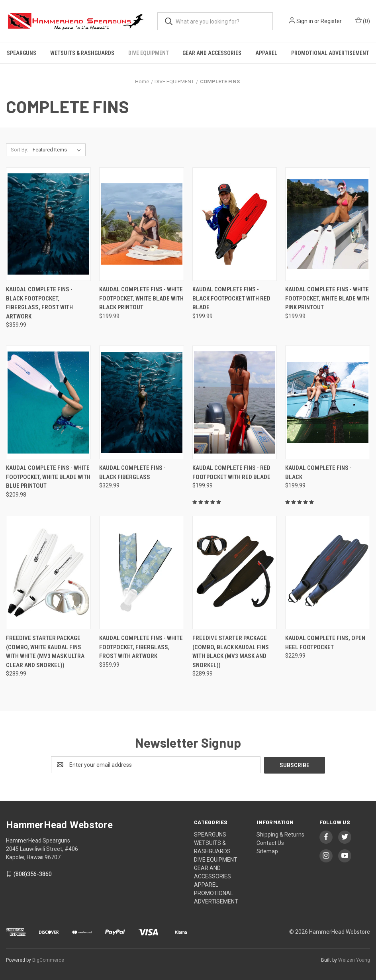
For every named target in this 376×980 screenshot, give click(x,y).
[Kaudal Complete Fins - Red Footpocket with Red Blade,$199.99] (235, 403)
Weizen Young (354, 960)
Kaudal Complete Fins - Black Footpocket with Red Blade (231, 298)
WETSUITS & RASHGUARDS (82, 53)
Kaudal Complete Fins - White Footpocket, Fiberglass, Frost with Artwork (141, 647)
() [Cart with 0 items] (363, 21)
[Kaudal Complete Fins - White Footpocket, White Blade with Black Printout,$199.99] (142, 224)
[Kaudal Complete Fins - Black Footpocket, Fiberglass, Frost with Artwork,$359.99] (48, 224)
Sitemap (267, 851)
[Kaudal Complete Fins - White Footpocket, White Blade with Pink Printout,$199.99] (328, 224)
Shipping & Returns (280, 834)
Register (331, 21)
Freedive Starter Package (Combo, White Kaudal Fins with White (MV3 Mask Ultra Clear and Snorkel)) (45, 652)
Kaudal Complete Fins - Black (318, 472)
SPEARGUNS (22, 53)
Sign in (305, 21)
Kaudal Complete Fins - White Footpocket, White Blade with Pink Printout (327, 298)
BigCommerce (48, 960)
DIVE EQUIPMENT (149, 53)
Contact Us (270, 843)
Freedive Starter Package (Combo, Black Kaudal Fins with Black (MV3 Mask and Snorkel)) (231, 652)
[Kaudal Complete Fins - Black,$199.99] (328, 403)
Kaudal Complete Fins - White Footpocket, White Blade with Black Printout (141, 298)
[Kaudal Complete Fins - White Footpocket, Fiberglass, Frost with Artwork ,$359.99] (142, 573)
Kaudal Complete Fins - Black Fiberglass (132, 472)
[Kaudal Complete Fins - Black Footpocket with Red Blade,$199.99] (235, 224)
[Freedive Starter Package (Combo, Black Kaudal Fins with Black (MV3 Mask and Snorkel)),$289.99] (235, 573)
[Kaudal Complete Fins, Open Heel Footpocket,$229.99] (328, 573)
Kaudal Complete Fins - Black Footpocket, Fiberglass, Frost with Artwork (39, 303)
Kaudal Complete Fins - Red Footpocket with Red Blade (231, 472)
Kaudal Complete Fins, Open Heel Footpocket (325, 643)
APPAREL (266, 53)
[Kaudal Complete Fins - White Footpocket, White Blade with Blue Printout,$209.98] (48, 403)
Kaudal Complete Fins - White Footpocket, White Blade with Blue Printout (48, 477)
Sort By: (20, 150)
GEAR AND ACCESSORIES (212, 53)
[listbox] (58, 150)
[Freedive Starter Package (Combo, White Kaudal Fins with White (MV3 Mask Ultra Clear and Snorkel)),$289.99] (48, 573)
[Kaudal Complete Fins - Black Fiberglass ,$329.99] (142, 403)
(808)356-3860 (33, 874)
